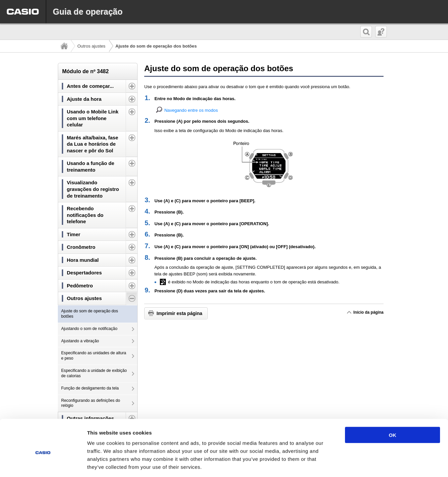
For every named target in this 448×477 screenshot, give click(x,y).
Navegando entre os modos (191, 110)
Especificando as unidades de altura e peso (94, 356)
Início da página (368, 312)
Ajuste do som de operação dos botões (90, 314)
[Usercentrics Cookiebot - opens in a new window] (43, 464)
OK (393, 405)
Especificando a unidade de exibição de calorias (94, 373)
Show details (349, 464)
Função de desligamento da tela (90, 388)
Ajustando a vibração (80, 341)
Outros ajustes (92, 46)
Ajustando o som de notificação (89, 329)
